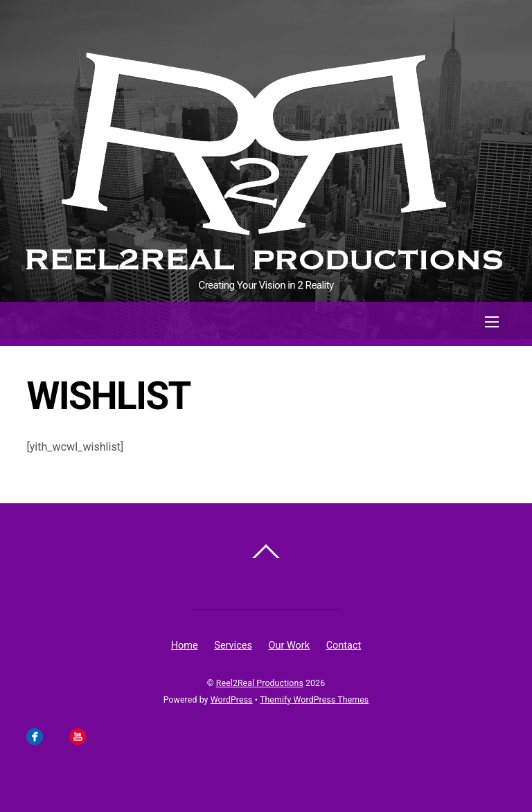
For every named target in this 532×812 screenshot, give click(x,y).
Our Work (289, 646)
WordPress (232, 700)
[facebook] (35, 736)
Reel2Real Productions (260, 683)
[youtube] (78, 736)
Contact (344, 646)
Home (185, 646)
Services (233, 646)
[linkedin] (98, 736)
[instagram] (56, 736)
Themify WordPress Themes (314, 700)
